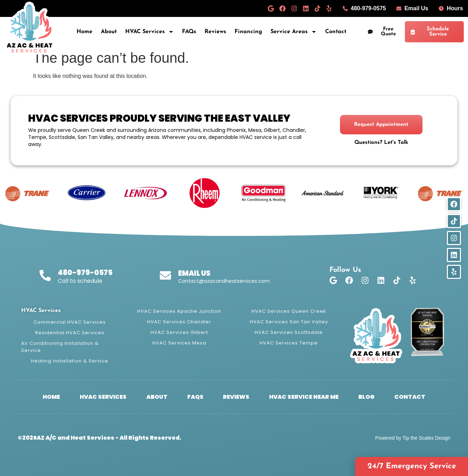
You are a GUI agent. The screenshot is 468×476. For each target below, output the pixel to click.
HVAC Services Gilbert (179, 332)
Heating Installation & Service (70, 361)
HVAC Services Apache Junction (179, 311)
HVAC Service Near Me (304, 397)
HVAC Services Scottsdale (289, 332)
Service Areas (294, 32)
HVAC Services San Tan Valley (289, 322)
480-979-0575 (85, 273)
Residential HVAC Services (70, 333)
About (109, 32)
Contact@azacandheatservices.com (224, 281)
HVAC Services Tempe (289, 343)
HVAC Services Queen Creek (289, 311)
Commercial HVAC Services (70, 322)
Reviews (215, 32)
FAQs (189, 32)
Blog (366, 397)
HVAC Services (150, 32)
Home (84, 32)
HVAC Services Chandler (179, 322)
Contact (336, 32)
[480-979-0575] (45, 275)
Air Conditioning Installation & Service (60, 347)
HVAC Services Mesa (179, 343)
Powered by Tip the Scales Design (413, 438)
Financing (248, 32)
